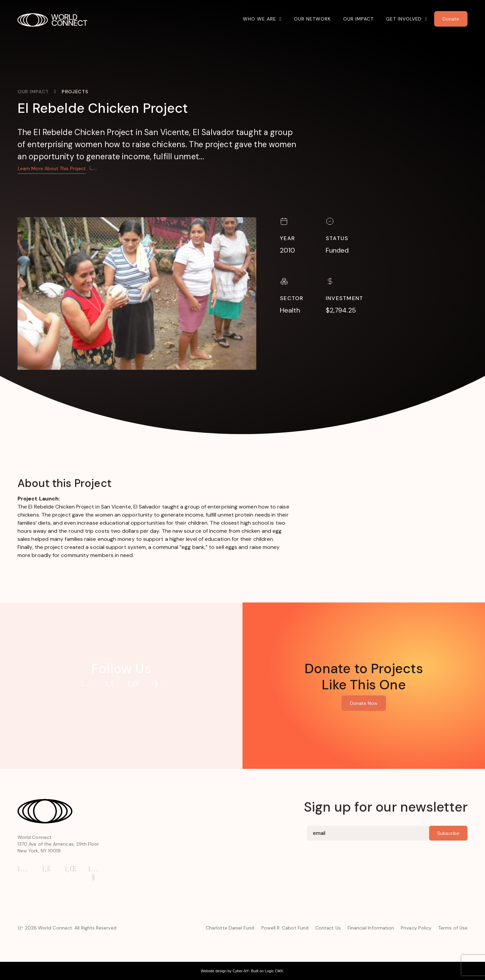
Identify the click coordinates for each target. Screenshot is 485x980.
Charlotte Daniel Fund (230, 928)
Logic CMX (274, 971)
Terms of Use (453, 928)
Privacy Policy (416, 928)
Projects (75, 92)
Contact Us (328, 928)
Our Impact (358, 19)
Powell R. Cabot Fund (285, 928)
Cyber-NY (241, 971)
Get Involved (404, 19)
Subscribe (448, 833)
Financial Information (371, 928)
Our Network (312, 19)
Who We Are (260, 19)
